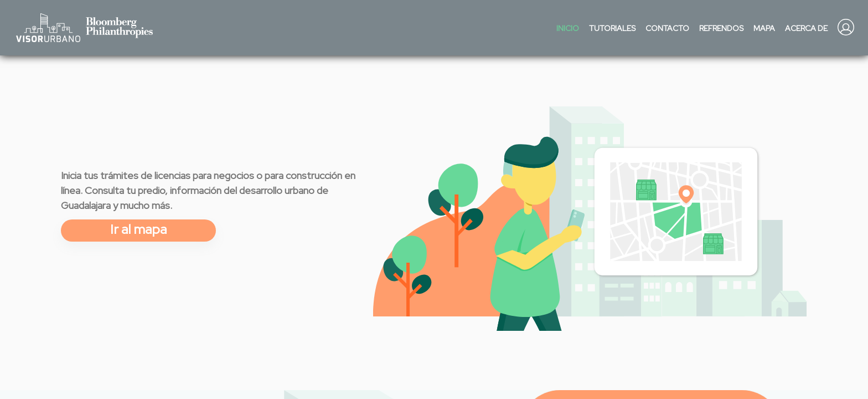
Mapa (764, 28)
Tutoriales (612, 28)
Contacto (667, 28)
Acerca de (806, 28)
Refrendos (721, 28)
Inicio (568, 28)
